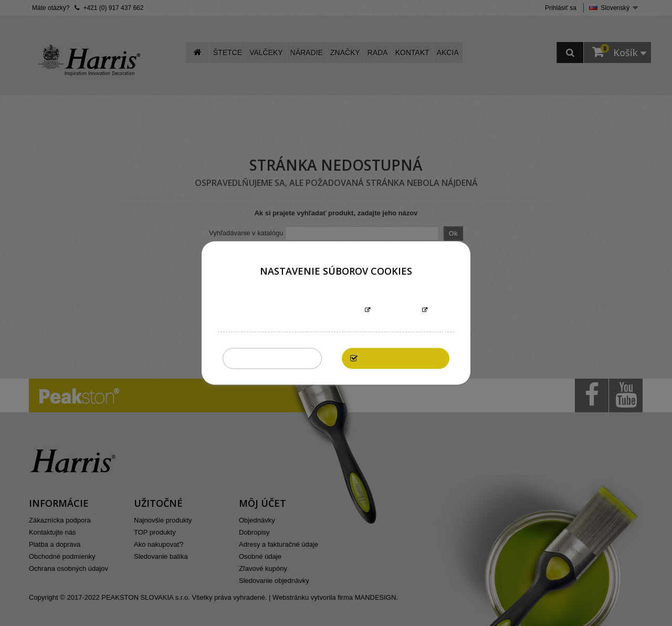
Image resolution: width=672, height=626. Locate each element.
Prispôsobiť (396, 311)
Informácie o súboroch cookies (303, 311)
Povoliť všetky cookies (401, 358)
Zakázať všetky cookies (272, 358)
